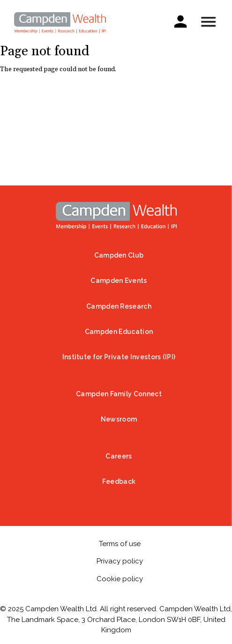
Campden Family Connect (119, 394)
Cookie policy (120, 579)
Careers (119, 456)
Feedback (119, 481)
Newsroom (119, 419)
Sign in (180, 21)
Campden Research (119, 306)
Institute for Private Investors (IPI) (119, 357)
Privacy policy (120, 561)
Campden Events (119, 281)
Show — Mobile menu (208, 22)
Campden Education (119, 332)
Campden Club (119, 255)
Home (116, 215)
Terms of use (120, 544)
